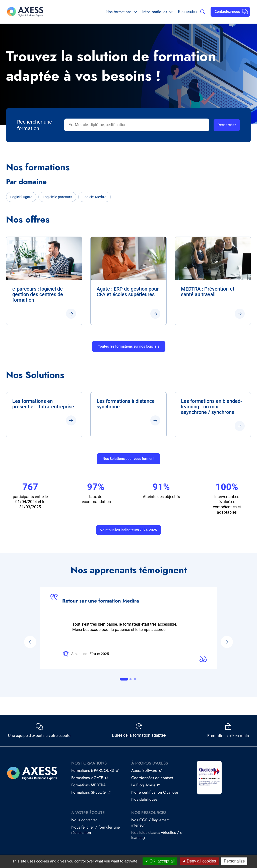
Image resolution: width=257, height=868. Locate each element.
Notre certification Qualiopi (155, 792)
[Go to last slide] (30, 642)
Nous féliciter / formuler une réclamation (95, 830)
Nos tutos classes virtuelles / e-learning (157, 835)
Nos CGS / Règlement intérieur (150, 823)
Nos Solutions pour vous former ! (128, 459)
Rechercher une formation (35, 125)
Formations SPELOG (88, 792)
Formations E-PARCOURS (93, 770)
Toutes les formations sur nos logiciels (129, 346)
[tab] (124, 679)
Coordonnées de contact (152, 778)
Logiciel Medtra (94, 197)
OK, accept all (160, 861)
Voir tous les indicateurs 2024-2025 (128, 530)
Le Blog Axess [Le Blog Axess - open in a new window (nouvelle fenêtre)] (143, 785)
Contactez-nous (227, 12)
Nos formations (118, 12)
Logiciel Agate (21, 197)
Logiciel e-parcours (57, 197)
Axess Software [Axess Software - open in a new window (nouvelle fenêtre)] (144, 770)
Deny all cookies (199, 861)
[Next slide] (227, 642)
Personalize (234, 861)
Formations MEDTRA (89, 785)
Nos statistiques (144, 799)
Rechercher (188, 12)
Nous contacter (84, 820)
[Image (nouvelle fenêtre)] (209, 778)
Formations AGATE (87, 778)
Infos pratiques (155, 12)
